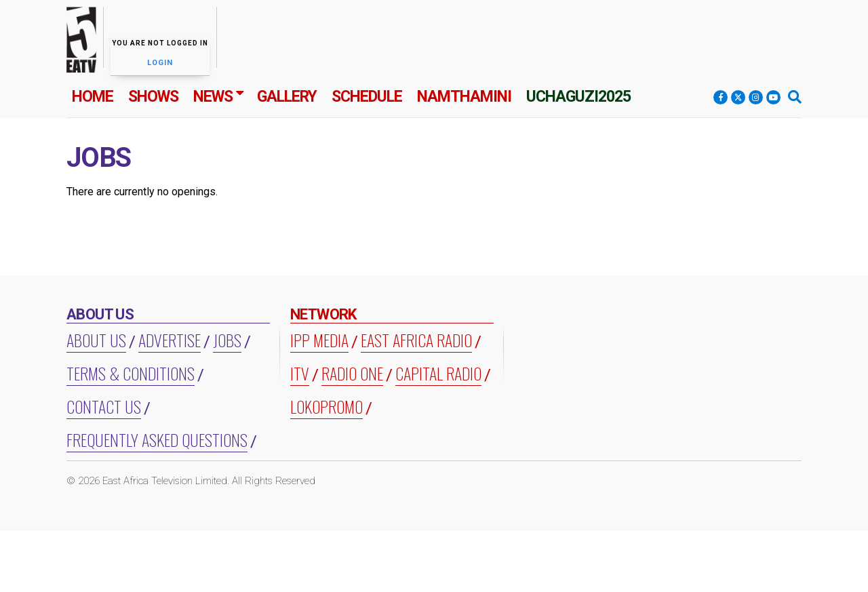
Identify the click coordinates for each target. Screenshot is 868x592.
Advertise (170, 340)
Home (93, 97)
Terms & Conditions (131, 373)
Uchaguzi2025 (578, 97)
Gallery (287, 97)
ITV (300, 373)
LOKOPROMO (327, 406)
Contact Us (104, 406)
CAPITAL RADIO (438, 373)
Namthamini (464, 97)
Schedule (367, 97)
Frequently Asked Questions (157, 439)
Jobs (227, 340)
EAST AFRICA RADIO (416, 340)
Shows (153, 97)
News (213, 97)
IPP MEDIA (319, 340)
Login (160, 63)
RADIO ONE (352, 373)
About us (96, 340)
